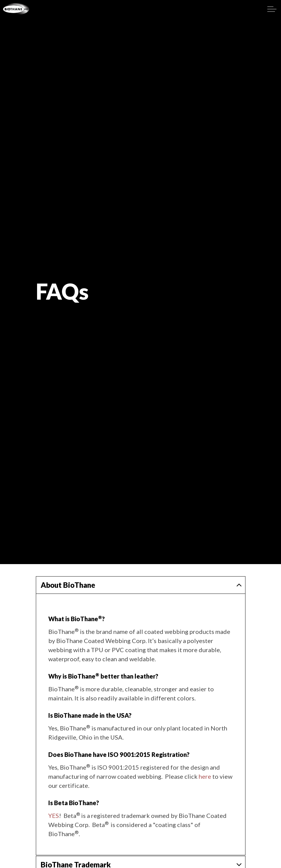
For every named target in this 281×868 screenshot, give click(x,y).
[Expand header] (272, 9)
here (205, 776)
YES (54, 815)
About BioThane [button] (68, 585)
